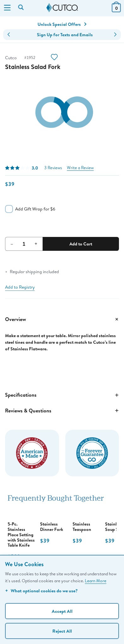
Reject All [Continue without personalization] (62, 631)
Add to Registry (20, 287)
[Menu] (7, 8)
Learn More (96, 581)
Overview (62, 319)
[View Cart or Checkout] (116, 10)
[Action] (54, 58)
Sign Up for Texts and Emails (65, 35)
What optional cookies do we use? (41, 591)
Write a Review (80, 168)
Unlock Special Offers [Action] (62, 24)
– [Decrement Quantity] (12, 244)
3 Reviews (53, 168)
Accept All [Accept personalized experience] (62, 611)
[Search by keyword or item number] (21, 8)
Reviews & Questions (62, 411)
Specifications (62, 395)
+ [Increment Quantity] (36, 244)
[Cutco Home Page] (62, 8)
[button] (9, 35)
